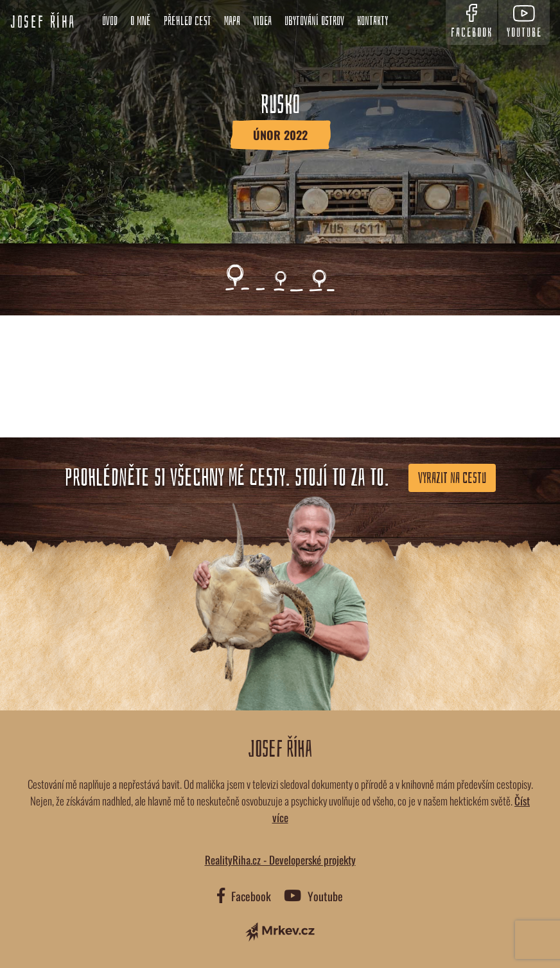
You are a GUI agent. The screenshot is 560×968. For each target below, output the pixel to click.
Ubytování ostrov (314, 21)
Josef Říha (43, 22)
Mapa (232, 21)
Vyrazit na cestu (452, 478)
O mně (141, 21)
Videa (262, 21)
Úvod (110, 21)
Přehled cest (188, 21)
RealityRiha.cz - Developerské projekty (280, 860)
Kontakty (372, 21)
